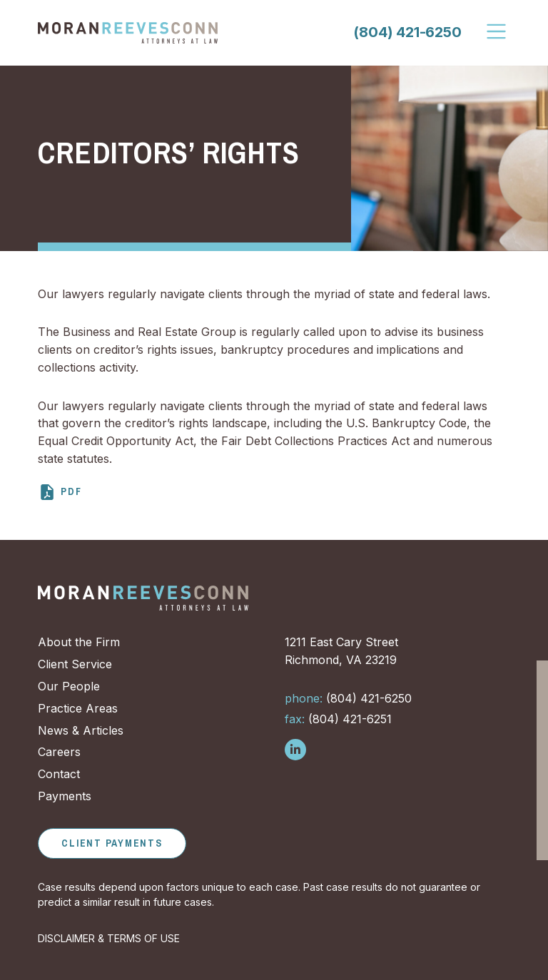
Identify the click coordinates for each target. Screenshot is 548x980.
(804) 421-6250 (407, 32)
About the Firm (79, 642)
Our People (69, 686)
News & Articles (81, 730)
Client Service (75, 664)
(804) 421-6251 (338, 719)
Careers (59, 752)
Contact (59, 774)
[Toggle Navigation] (497, 31)
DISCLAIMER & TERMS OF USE (109, 938)
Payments (65, 796)
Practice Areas (78, 708)
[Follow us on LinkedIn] (295, 750)
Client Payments (112, 843)
